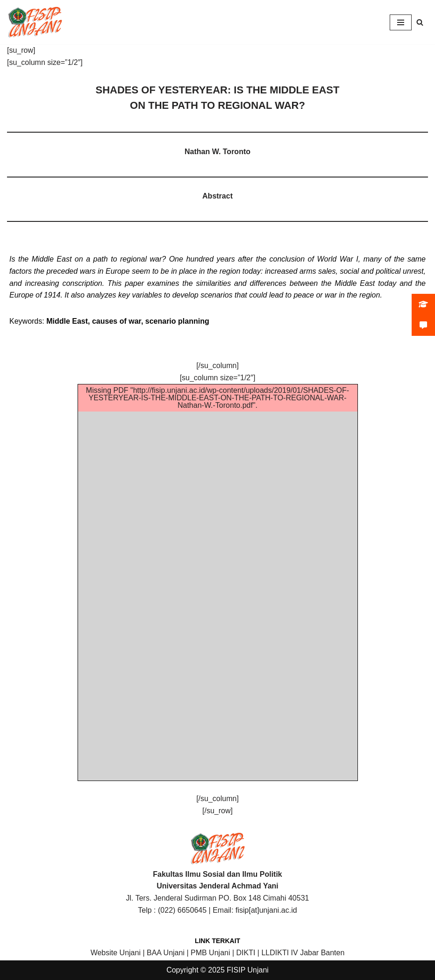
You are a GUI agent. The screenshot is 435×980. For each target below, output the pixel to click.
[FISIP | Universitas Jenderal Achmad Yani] (35, 22)
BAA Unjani (166, 953)
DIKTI (246, 953)
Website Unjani (116, 953)
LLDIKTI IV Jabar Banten (303, 953)
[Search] (420, 22)
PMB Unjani (210, 953)
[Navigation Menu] (401, 22)
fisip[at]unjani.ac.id (266, 910)
